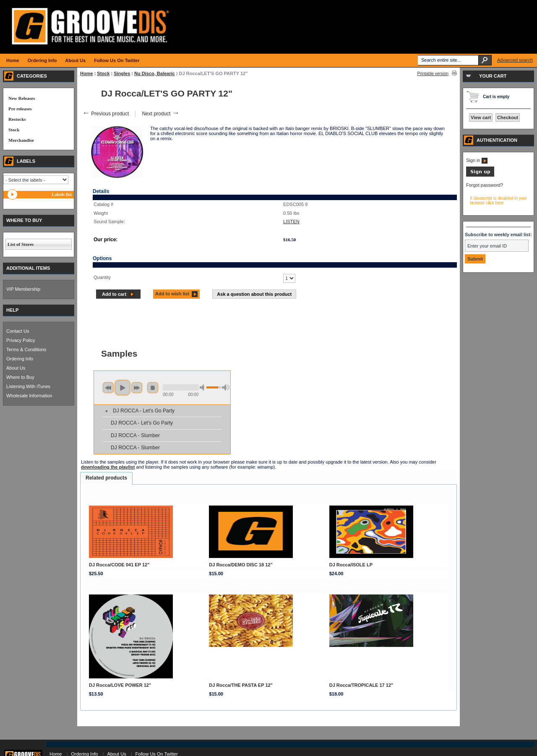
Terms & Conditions (26, 349)
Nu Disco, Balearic (155, 73)
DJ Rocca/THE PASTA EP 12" (241, 685)
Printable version (433, 74)
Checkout (508, 117)
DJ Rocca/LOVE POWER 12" (120, 685)
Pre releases (20, 109)
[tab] (106, 478)
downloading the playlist (108, 467)
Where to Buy (20, 377)
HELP (12, 310)
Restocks (17, 119)
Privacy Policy (21, 340)
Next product (160, 114)
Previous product (106, 114)
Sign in (477, 160)
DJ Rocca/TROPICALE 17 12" (361, 685)
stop (153, 388)
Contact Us (18, 331)
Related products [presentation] (106, 478)
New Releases (22, 98)
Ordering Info (20, 359)
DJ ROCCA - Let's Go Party (144, 411)
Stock (103, 73)
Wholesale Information (29, 396)
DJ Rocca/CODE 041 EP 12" (119, 565)
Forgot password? (485, 185)
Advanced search (515, 60)
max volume (226, 387)
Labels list (62, 194)
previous (108, 388)
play (123, 388)
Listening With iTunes (28, 386)
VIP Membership (23, 289)
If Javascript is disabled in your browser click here (498, 201)
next (137, 388)
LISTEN (291, 222)
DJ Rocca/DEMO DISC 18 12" (241, 565)
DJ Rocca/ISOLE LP (351, 565)
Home (87, 73)
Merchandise (21, 140)
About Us (16, 368)
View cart (481, 117)
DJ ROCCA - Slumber (135, 435)
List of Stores (21, 244)
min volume (203, 387)
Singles (122, 73)
